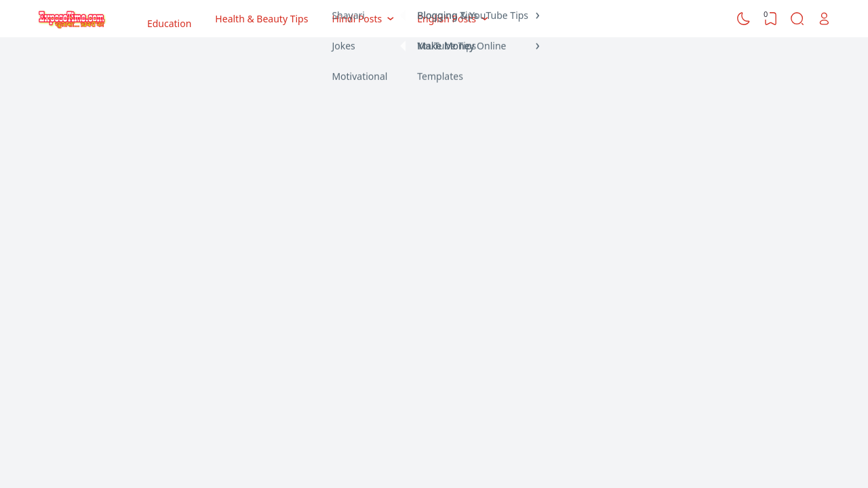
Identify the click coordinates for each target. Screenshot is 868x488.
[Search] (797, 19)
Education (169, 19)
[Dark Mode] (744, 19)
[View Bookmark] (770, 19)
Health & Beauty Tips (261, 19)
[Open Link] (824, 19)
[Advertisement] (434, 146)
